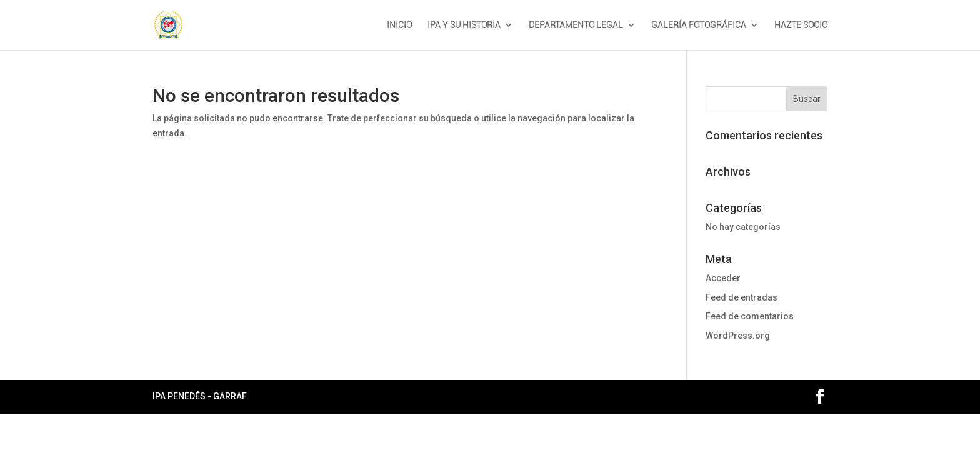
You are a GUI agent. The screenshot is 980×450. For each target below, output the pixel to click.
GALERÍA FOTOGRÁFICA (699, 25)
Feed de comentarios (750, 316)
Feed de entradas (742, 297)
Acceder (723, 278)
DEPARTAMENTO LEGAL (576, 25)
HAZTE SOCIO (801, 25)
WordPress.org (738, 336)
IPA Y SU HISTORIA (464, 25)
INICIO (399, 25)
